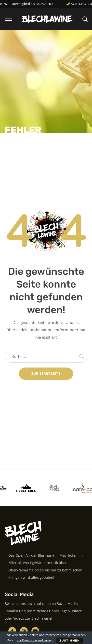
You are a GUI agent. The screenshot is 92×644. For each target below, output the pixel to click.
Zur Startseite (46, 374)
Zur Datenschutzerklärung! (35, 640)
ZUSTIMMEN (70, 641)
